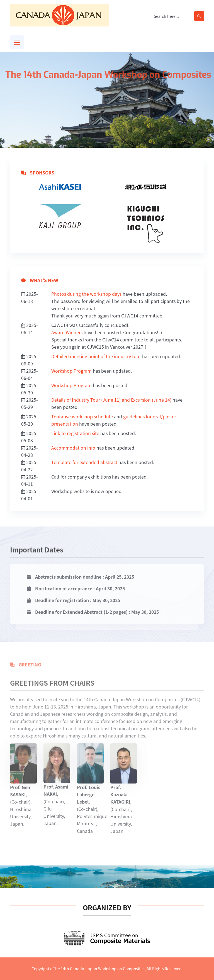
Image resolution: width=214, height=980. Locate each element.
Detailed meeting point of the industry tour (96, 356)
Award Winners (67, 332)
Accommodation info (73, 448)
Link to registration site (75, 433)
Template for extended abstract (84, 462)
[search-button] (199, 16)
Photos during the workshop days (86, 294)
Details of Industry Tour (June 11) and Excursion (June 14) (111, 400)
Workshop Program (71, 371)
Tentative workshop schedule (82, 416)
